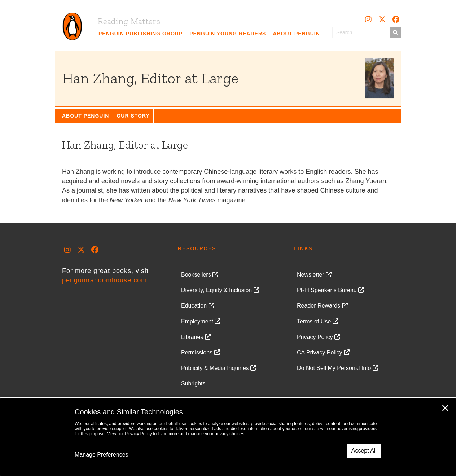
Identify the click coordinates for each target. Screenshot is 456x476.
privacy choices (229, 434)
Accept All (364, 451)
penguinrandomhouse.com (104, 280)
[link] (141, 34)
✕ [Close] (445, 408)
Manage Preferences (102, 455)
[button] (368, 19)
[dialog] (228, 437)
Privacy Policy (138, 434)
